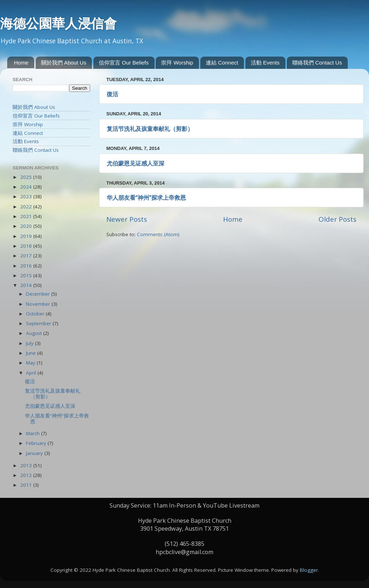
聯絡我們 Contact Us (317, 63)
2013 (27, 465)
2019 (27, 236)
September (39, 323)
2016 (27, 266)
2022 (27, 207)
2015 (27, 275)
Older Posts (337, 219)
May (31, 363)
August (35, 333)
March (34, 433)
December (39, 294)
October (36, 314)
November (39, 304)
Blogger (309, 570)
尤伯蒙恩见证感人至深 (135, 163)
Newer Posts (127, 219)
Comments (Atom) (158, 234)
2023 (27, 196)
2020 (27, 226)
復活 (112, 94)
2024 (27, 187)
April (32, 373)
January (35, 453)
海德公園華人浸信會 (58, 23)
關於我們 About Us (64, 63)
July (30, 343)
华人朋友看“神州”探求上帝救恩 (146, 198)
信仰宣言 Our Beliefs (124, 63)
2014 (27, 285)
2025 (27, 177)
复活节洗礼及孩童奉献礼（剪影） (150, 129)
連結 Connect (222, 63)
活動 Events (265, 63)
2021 (27, 216)
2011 (27, 485)
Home (21, 63)
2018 (27, 246)
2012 (27, 475)
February (37, 443)
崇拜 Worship (177, 63)
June (32, 353)
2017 (27, 256)
